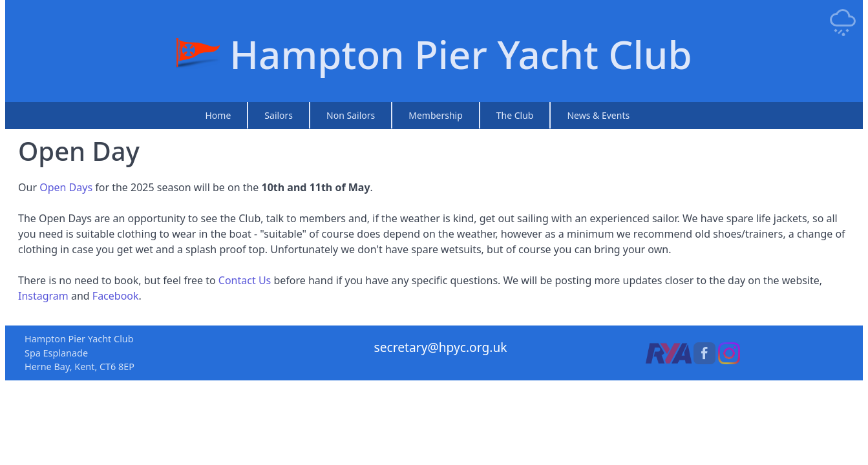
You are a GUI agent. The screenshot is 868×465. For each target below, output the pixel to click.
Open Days (66, 187)
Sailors (279, 115)
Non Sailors (351, 115)
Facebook (116, 296)
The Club (515, 115)
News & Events (598, 115)
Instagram (43, 296)
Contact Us (245, 280)
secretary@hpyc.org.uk (440, 347)
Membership (436, 115)
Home (218, 115)
